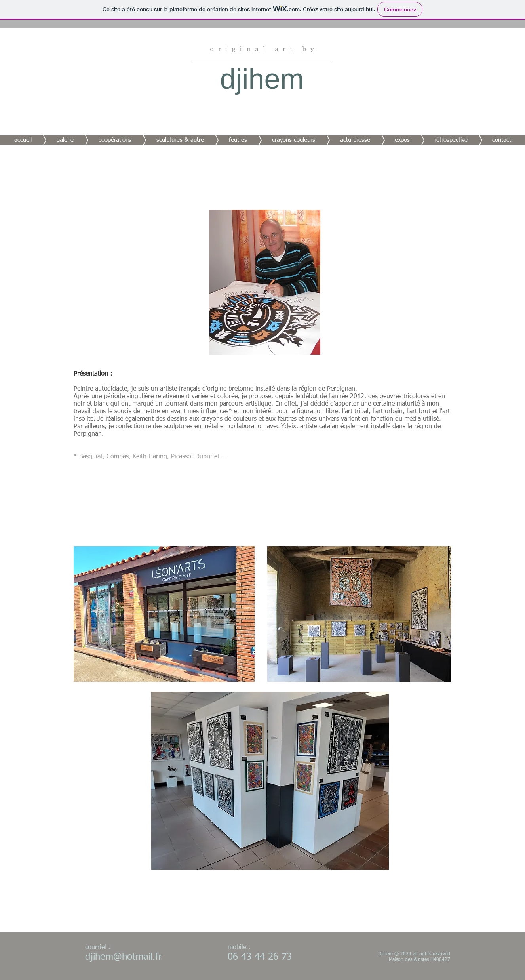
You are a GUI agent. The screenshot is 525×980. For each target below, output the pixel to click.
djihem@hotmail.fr (124, 957)
